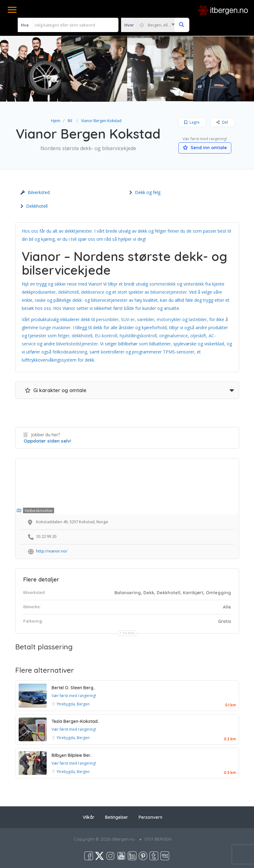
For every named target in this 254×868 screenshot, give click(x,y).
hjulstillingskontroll (138, 336)
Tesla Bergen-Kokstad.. (76, 721)
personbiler (107, 319)
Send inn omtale (205, 148)
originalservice (173, 336)
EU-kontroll (106, 336)
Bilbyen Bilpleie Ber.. (72, 755)
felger (64, 336)
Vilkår (89, 817)
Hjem (56, 121)
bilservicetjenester (169, 292)
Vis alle (129, 633)
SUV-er (128, 319)
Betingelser (117, 817)
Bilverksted (35, 192)
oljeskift (198, 336)
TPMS (169, 352)
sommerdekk (162, 284)
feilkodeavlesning (70, 352)
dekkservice (93, 292)
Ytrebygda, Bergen (73, 704)
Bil (70, 121)
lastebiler (198, 319)
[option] (94, 69)
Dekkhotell (34, 206)
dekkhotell (68, 292)
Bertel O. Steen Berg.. (73, 688)
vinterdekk (194, 284)
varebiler (146, 319)
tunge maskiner (55, 327)
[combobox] (150, 25)
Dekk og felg (145, 192)
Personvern (150, 817)
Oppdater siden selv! (47, 441)
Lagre (192, 122)
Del (222, 122)
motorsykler (169, 319)
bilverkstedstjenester (77, 344)
